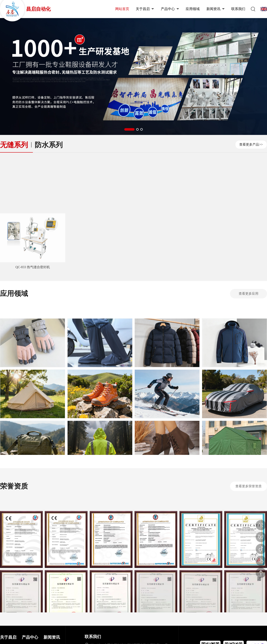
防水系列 (49, 145)
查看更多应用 (249, 294)
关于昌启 (145, 9)
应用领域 (193, 9)
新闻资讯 (216, 9)
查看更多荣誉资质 (249, 486)
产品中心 (170, 9)
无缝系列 (14, 145)
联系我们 (238, 9)
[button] (129, 129)
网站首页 (122, 9)
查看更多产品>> (251, 144)
